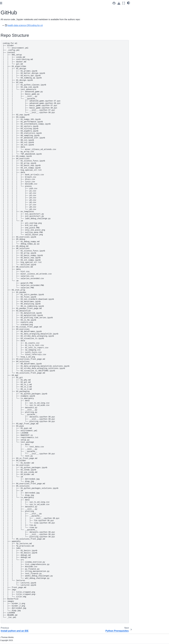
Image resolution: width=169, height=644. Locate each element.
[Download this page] (119, 3)
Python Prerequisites (12, 55)
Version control (10, 124)
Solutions (7, 90)
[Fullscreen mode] (124, 3)
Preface (7, 31)
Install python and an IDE (14, 46)
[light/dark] (129, 3)
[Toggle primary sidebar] (38, 3)
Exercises (8, 81)
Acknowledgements (12, 148)
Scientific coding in (15, 77)
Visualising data (10, 105)
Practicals (8, 163)
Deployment (9, 128)
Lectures (7, 159)
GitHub (7, 50)
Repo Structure (142, 8)
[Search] (17, 24)
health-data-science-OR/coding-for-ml (63, 25)
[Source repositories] (114, 3)
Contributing (9, 42)
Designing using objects (13, 73)
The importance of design (14, 69)
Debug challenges (11, 85)
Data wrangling (10, 101)
